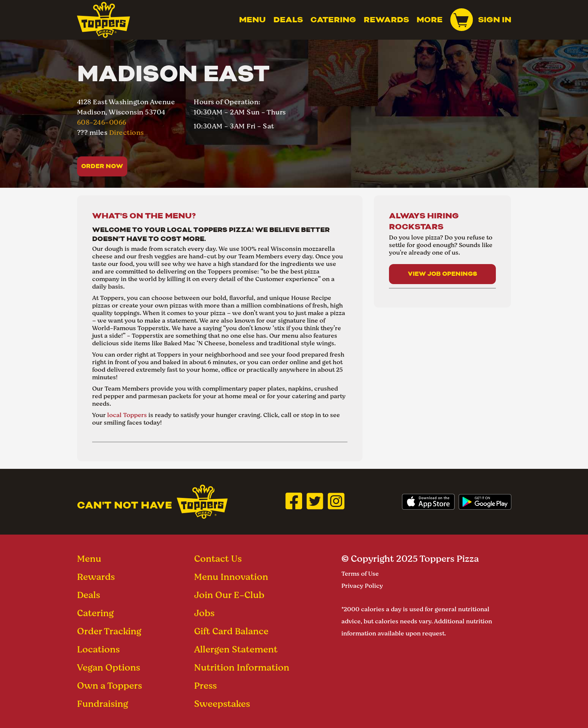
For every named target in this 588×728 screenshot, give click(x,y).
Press (205, 685)
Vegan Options (109, 667)
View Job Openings (443, 274)
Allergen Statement (236, 649)
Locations (98, 649)
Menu (252, 20)
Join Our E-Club (229, 595)
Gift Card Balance (231, 631)
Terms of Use (360, 574)
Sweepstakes (222, 704)
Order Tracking (109, 631)
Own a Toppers (110, 685)
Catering (333, 20)
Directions (127, 132)
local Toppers (127, 415)
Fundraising (103, 704)
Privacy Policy (362, 586)
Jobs (204, 613)
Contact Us (218, 559)
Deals (288, 20)
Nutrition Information (242, 667)
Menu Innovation (231, 577)
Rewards (386, 20)
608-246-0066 (102, 122)
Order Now (102, 166)
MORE (430, 20)
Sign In (495, 20)
